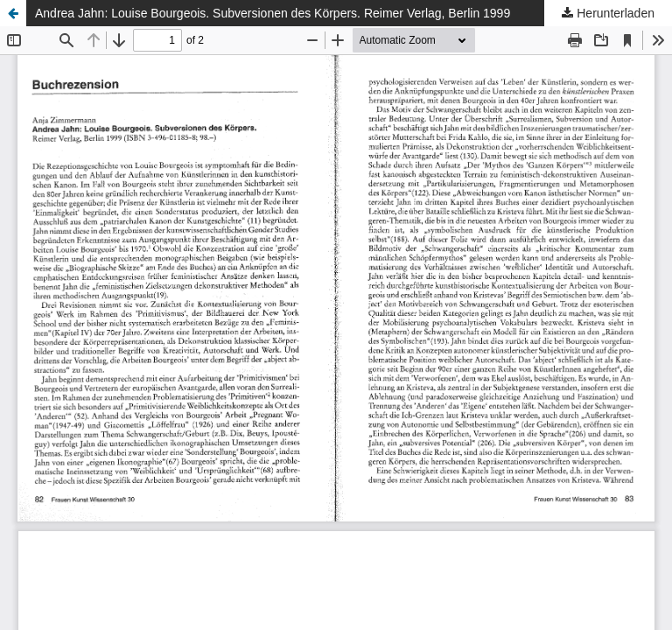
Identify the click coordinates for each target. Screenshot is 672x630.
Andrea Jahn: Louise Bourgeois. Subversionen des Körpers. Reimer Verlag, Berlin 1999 (273, 13)
